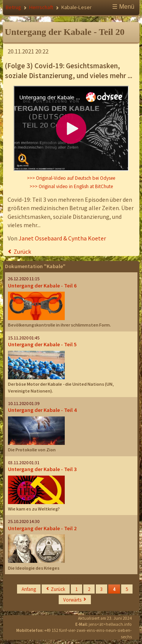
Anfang (29, 589)
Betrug (13, 7)
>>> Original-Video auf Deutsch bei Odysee (71, 178)
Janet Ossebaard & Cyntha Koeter (62, 238)
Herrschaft (41, 7)
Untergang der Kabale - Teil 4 (42, 410)
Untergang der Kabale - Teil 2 (42, 528)
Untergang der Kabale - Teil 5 (42, 344)
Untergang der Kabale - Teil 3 (42, 469)
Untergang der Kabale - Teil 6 (42, 286)
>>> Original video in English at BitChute (71, 186)
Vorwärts (72, 600)
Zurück (22, 251)
